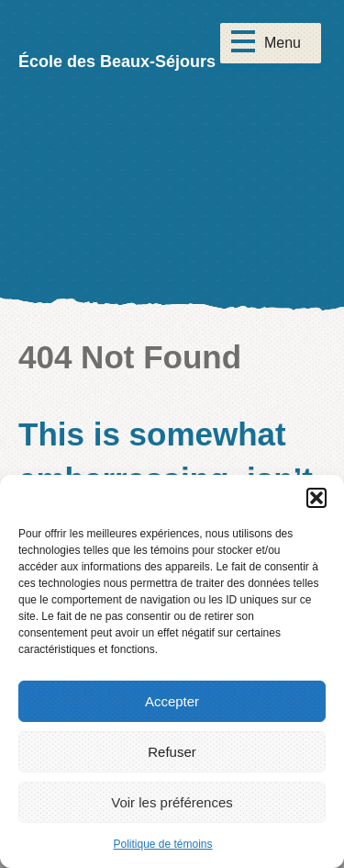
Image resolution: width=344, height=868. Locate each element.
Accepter (172, 701)
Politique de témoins (162, 844)
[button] (316, 498)
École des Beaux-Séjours (117, 62)
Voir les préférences (172, 802)
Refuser (172, 752)
